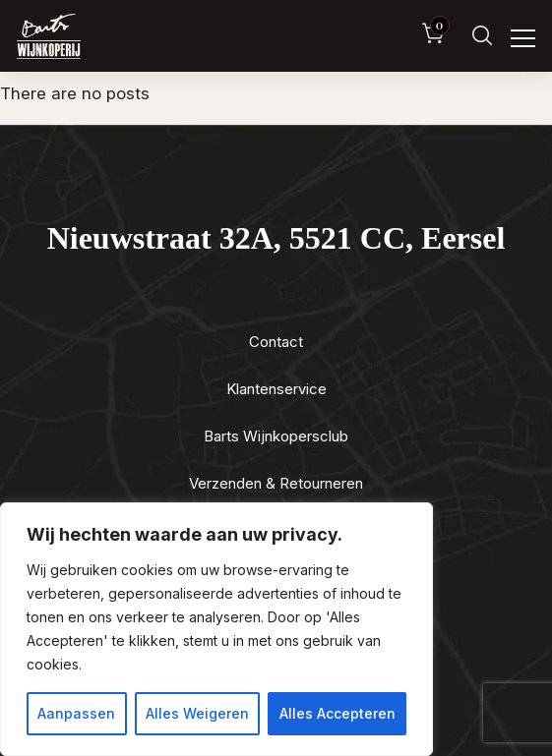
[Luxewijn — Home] (49, 36)
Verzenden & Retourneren (276, 483)
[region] (216, 629)
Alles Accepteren (337, 713)
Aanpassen (76, 713)
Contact (276, 342)
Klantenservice (276, 389)
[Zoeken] (482, 36)
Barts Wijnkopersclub (276, 436)
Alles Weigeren (197, 713)
